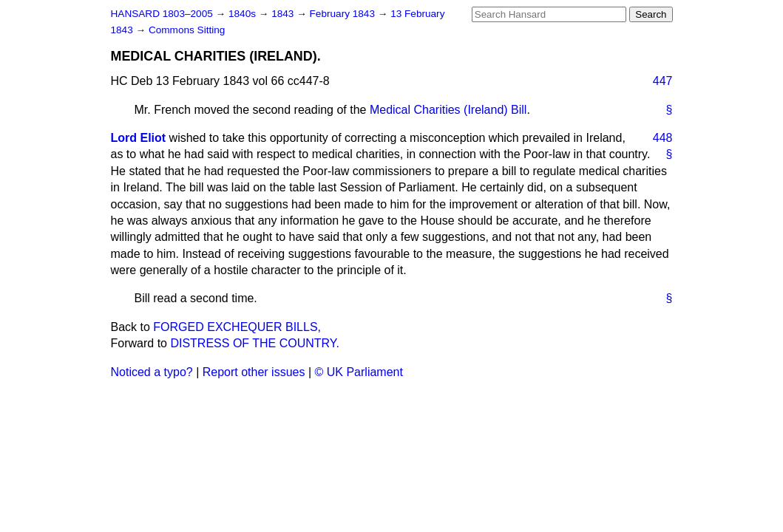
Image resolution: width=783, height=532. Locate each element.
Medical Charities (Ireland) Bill (448, 110)
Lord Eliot (139, 138)
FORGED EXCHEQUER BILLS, (237, 327)
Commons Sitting (187, 30)
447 (663, 81)
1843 (284, 14)
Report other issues (254, 372)
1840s (244, 14)
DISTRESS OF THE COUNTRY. (254, 343)
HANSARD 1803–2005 (162, 14)
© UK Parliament (359, 372)
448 (663, 138)
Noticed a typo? (152, 372)
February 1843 (344, 14)
